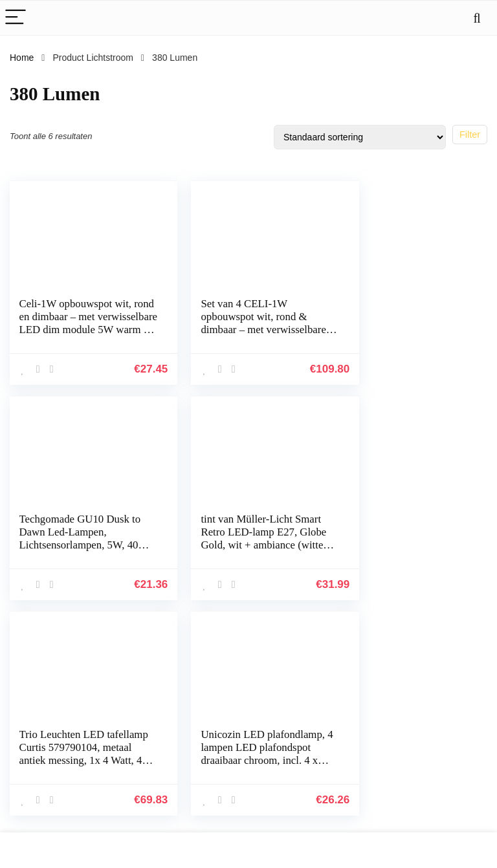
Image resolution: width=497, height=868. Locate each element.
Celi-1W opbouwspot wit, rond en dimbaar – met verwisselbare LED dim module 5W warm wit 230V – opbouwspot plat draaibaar (76, 336)
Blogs (185, 770)
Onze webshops (206, 825)
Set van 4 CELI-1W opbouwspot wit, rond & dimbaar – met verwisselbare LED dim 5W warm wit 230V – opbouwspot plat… (237, 336)
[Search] (477, 18)
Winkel (188, 752)
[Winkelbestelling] (360, 137)
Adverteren (196, 807)
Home (22, 58)
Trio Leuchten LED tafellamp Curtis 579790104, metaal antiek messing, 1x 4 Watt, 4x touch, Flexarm (240, 544)
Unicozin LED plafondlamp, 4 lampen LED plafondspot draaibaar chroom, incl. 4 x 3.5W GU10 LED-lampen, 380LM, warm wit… (407, 550)
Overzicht (193, 788)
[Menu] (16, 18)
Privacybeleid (279, 734)
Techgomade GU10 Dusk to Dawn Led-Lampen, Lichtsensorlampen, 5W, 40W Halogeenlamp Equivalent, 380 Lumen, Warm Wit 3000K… (403, 336)
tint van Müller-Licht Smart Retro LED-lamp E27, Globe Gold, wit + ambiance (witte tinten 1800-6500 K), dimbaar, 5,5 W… (72, 550)
